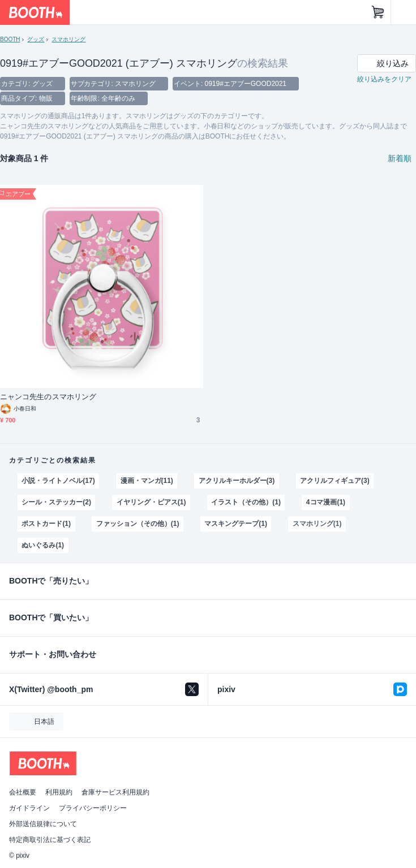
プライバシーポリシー (93, 808)
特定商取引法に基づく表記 (50, 840)
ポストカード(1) (46, 524)
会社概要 (23, 792)
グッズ (36, 39)
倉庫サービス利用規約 (115, 792)
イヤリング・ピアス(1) (151, 502)
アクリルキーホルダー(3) (237, 481)
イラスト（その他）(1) (246, 502)
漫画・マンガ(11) (147, 481)
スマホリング (68, 39)
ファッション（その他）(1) (138, 524)
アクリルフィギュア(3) (334, 481)
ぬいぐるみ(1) (43, 545)
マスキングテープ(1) (236, 524)
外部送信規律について (43, 824)
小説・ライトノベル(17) (58, 481)
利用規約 (59, 792)
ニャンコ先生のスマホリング (48, 397)
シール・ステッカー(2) (56, 502)
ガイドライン (29, 808)
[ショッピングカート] (378, 12)
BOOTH (10, 39)
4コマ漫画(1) (326, 502)
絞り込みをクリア (384, 79)
